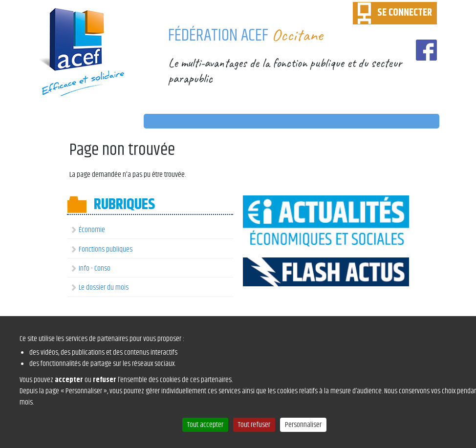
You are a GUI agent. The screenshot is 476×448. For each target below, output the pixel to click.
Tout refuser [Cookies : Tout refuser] (254, 425)
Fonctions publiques (106, 249)
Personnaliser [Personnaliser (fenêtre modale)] (303, 425)
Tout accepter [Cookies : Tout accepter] (205, 425)
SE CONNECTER (405, 13)
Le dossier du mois (104, 288)
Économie (92, 230)
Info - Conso (95, 268)
